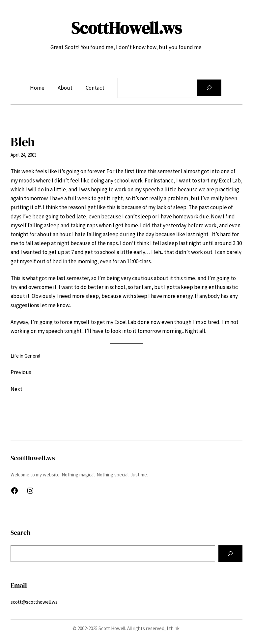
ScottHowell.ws (126, 28)
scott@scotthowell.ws (34, 602)
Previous (21, 372)
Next (16, 389)
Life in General (25, 356)
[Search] (209, 88)
